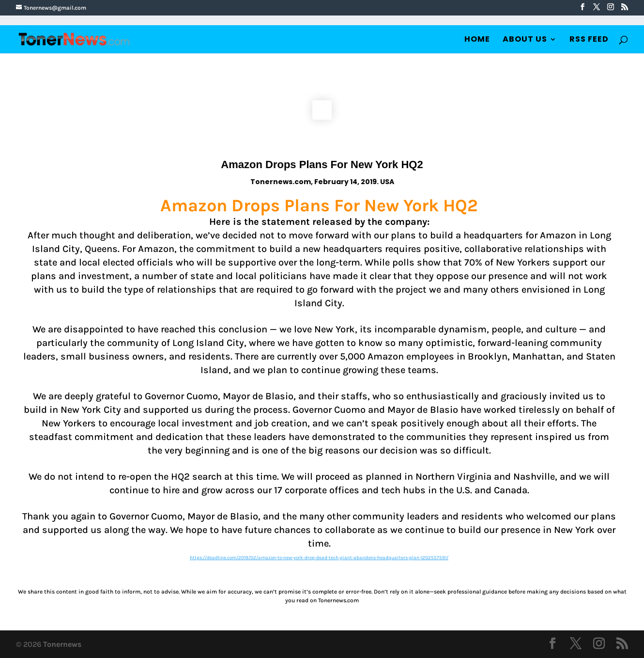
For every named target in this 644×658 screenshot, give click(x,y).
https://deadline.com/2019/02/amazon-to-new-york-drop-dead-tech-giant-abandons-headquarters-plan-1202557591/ (319, 558)
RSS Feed (589, 40)
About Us (525, 40)
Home (477, 40)
